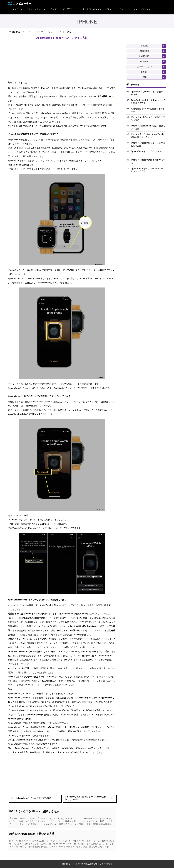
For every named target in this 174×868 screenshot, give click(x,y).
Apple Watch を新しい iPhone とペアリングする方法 (148, 170)
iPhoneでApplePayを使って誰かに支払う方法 (148, 119)
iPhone (67, 32)
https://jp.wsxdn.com (85, 864)
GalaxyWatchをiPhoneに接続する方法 (33, 798)
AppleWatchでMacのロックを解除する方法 (148, 93)
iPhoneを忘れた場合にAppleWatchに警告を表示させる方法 (148, 136)
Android (144, 51)
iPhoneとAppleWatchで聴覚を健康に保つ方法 (148, 127)
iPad (144, 77)
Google (144, 62)
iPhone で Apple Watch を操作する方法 (148, 161)
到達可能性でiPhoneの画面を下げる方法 (148, 110)
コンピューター (19, 32)
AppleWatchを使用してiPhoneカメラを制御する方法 (148, 102)
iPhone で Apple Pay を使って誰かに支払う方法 (148, 144)
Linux (144, 72)
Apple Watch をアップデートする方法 (148, 153)
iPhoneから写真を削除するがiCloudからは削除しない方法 (86, 798)
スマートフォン (46, 32)
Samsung (144, 56)
